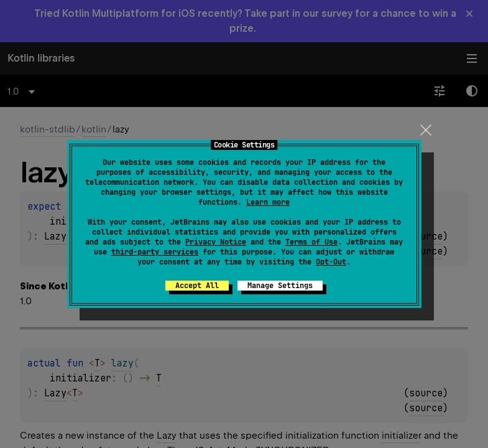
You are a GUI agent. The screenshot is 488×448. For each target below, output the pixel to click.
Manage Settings (280, 286)
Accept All (197, 286)
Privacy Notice (216, 242)
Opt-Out (331, 262)
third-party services (155, 252)
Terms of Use (311, 242)
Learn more (268, 202)
